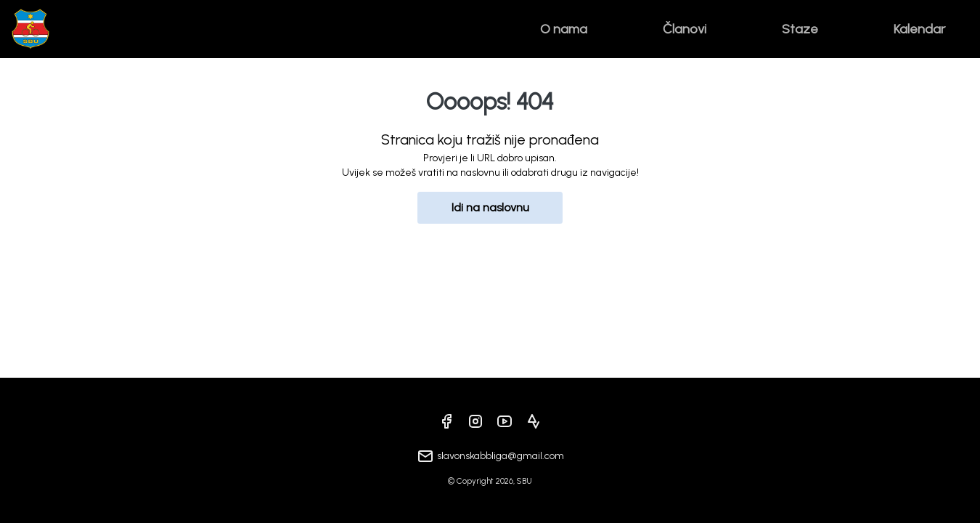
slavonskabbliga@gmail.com (501, 456)
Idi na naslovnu (490, 207)
